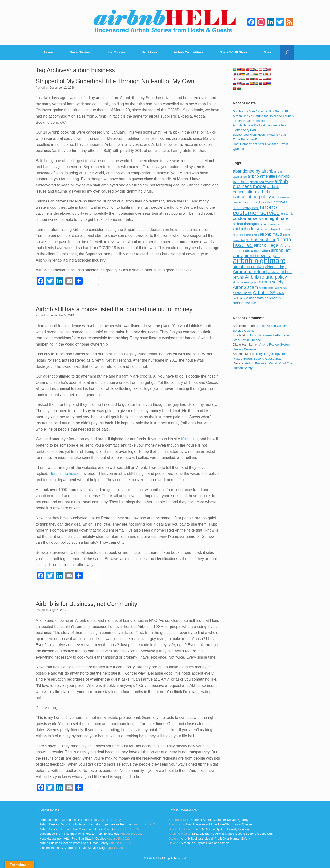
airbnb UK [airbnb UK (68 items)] (281, 288)
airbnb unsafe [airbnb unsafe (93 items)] (242, 293)
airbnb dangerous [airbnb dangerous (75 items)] (270, 224)
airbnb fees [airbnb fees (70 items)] (252, 235)
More (268, 52)
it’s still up (189, 439)
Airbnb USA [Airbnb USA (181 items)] (264, 293)
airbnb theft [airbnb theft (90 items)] (267, 288)
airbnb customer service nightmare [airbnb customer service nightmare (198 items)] (263, 216)
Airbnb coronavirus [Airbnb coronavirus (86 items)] (251, 202)
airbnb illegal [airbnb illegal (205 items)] (266, 245)
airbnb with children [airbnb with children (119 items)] (262, 298)
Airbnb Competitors (188, 52)
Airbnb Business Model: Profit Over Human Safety (74, 843)
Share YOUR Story (233, 52)
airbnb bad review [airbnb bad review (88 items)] (262, 182)
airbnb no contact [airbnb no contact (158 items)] (249, 267)
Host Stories (116, 52)
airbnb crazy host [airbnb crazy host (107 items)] (246, 208)
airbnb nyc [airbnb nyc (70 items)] (274, 272)
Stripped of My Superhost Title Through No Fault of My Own (115, 81)
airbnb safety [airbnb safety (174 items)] (271, 282)
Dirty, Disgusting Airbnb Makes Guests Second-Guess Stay (233, 834)
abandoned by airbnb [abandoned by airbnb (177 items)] (253, 171)
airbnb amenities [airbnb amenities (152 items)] (262, 176)
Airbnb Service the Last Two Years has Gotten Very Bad (78, 829)
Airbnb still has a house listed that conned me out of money (114, 309)
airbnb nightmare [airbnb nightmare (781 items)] (259, 260)
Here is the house (64, 473)
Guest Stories (80, 52)
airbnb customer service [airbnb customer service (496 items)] (256, 210)
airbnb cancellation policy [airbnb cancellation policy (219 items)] (252, 194)
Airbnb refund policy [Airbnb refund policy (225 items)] (266, 277)
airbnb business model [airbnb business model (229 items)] (260, 184)
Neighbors (149, 52)
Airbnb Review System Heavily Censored (223, 829)
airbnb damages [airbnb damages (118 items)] (246, 224)
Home (48, 52)
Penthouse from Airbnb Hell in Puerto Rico (262, 111)
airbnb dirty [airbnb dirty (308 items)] (246, 229)
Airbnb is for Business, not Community (86, 604)
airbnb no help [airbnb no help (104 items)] (276, 267)
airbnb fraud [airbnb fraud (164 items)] (271, 234)
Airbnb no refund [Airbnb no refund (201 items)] (250, 272)
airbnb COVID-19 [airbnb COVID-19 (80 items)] (276, 202)
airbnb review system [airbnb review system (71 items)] (245, 282)
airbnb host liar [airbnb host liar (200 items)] (261, 240)
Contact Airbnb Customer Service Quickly (220, 820)
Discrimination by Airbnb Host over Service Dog (72, 848)
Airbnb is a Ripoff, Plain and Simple (205, 843)
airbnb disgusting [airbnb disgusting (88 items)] (272, 229)
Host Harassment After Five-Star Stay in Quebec (73, 838)
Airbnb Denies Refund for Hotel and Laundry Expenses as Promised (86, 824)
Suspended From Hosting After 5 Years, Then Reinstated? (79, 834)
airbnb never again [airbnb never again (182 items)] (262, 255)
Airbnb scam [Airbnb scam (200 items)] (245, 287)
